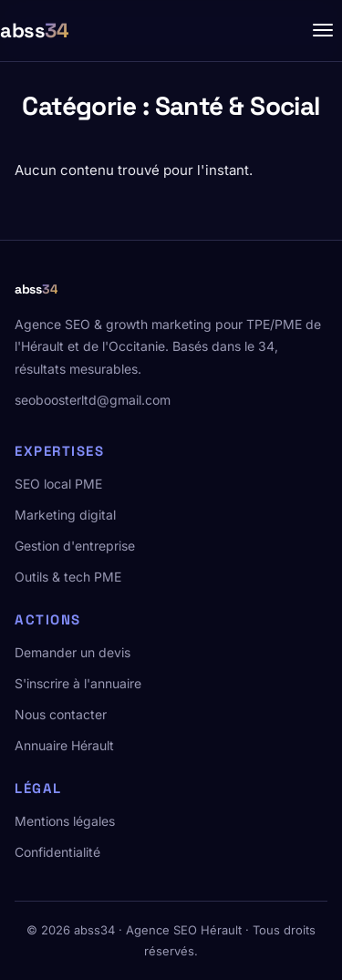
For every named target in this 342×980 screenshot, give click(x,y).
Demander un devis (73, 652)
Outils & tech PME (68, 577)
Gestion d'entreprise (75, 546)
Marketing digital (65, 515)
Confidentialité (57, 852)
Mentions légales (65, 821)
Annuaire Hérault (64, 745)
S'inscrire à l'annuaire (78, 683)
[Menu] (323, 30)
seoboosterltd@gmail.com (93, 400)
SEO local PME (58, 484)
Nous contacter (61, 714)
